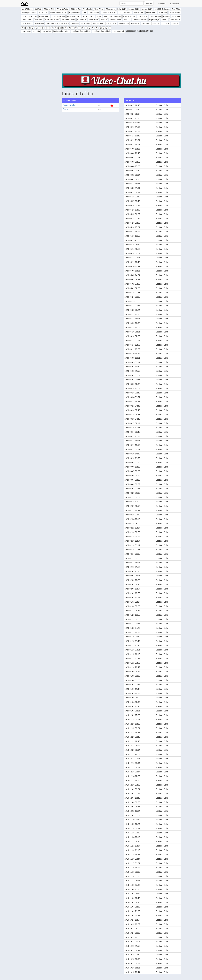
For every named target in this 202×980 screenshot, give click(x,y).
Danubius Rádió (125, 13)
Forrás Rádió (151, 13)
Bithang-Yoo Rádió (29, 13)
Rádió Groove (175, 13)
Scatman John (69, 105)
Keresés (149, 3)
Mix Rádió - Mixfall (52, 20)
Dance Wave (94, 13)
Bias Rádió (176, 9)
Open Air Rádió (115, 20)
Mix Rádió (39, 20)
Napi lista (36, 31)
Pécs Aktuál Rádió (140, 20)
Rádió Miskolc (27, 20)
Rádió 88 (38, 9)
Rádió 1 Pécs (175, 20)
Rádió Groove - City (29, 16)
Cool (84, 13)
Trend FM (156, 23)
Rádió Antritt (110, 9)
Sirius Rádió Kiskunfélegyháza (57, 23)
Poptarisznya (154, 20)
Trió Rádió (165, 23)
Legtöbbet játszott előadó (81, 31)
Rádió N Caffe (27, 23)
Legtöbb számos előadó (101, 31)
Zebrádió (175, 23)
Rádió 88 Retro (62, 9)
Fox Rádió (163, 13)
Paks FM (127, 20)
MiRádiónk (176, 16)
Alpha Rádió (99, 9)
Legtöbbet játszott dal (61, 31)
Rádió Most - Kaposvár (112, 16)
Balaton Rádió (134, 9)
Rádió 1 (164, 20)
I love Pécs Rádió (58, 16)
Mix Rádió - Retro (68, 20)
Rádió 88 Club (49, 9)
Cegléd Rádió (74, 13)
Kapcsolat (175, 4)
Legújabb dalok (118, 31)
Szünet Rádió (111, 23)
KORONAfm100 (129, 16)
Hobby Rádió (44, 16)
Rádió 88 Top (76, 9)
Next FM (104, 20)
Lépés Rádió (143, 16)
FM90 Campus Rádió (58, 13)
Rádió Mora (82, 20)
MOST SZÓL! (27, 9)
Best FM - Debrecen (162, 9)
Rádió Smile (85, 23)
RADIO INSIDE (88, 16)
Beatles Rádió (147, 9)
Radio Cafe (43, 13)
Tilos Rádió (146, 23)
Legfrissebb (26, 31)
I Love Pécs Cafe (74, 16)
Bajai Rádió (122, 9)
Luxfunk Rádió (155, 16)
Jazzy (99, 16)
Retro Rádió (39, 23)
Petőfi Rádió (93, 20)
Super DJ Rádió (98, 23)
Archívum (162, 4)
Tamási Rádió (124, 23)
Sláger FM (75, 23)
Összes (66, 110)
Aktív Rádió (87, 9)
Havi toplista (47, 31)
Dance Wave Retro (109, 13)
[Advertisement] (122, 54)
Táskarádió (135, 23)
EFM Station (139, 13)
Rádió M (166, 16)
